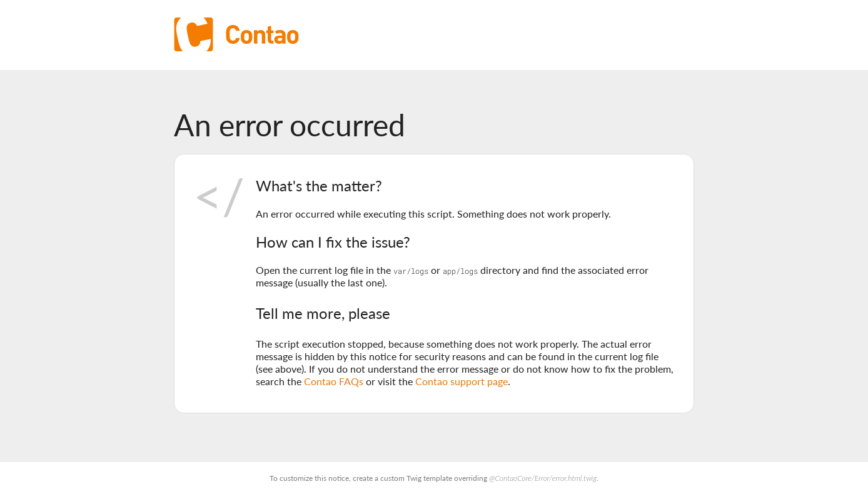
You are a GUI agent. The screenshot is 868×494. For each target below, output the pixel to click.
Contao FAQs (334, 381)
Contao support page (462, 381)
